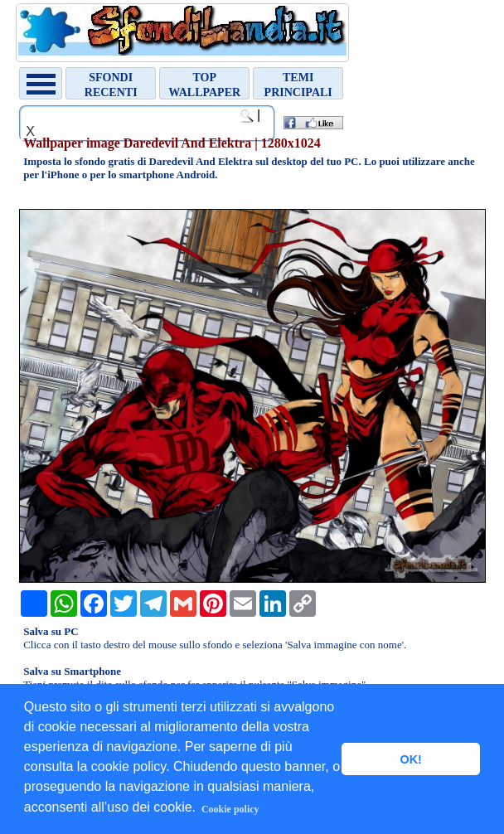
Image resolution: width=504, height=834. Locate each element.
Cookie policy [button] (230, 809)
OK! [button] (410, 759)
